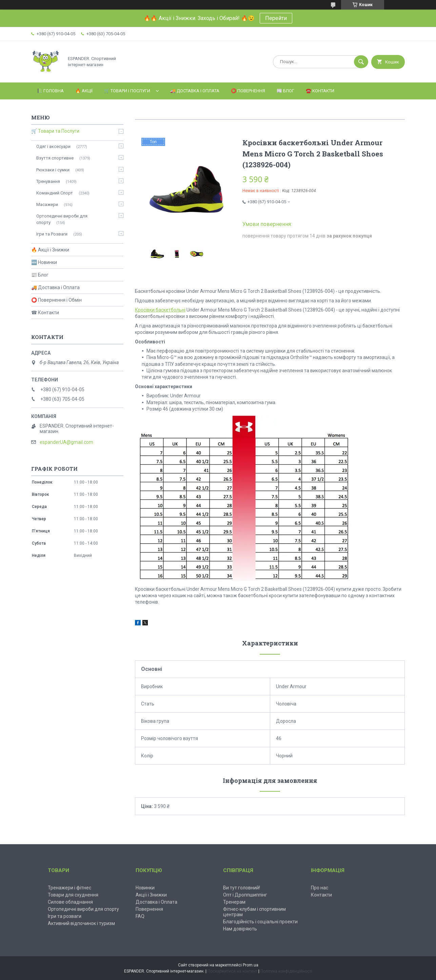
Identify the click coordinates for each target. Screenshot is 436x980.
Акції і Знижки (151, 895)
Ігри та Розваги (52, 234)
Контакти (321, 895)
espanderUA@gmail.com (66, 442)
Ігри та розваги (65, 916)
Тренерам (234, 902)
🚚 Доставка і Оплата (195, 91)
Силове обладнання (70, 902)
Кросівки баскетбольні (160, 310)
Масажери (47, 204)
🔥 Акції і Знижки (50, 250)
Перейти (276, 18)
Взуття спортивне (55, 158)
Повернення (149, 909)
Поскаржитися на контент (232, 971)
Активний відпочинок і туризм (81, 923)
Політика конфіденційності (286, 971)
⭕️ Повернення (248, 91)
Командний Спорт (55, 193)
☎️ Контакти (320, 91)
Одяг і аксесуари (53, 146)
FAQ (140, 916)
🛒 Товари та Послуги (55, 131)
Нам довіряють (240, 929)
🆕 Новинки (44, 262)
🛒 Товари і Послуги (127, 91)
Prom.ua (251, 965)
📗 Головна (50, 91)
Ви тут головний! (242, 888)
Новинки (145, 888)
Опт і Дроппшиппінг (245, 895)
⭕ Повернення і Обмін (56, 300)
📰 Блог (285, 91)
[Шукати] (361, 62)
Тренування (48, 181)
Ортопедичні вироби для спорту (62, 219)
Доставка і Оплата (156, 902)
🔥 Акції (84, 91)
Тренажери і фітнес (70, 888)
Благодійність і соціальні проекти (260, 922)
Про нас (320, 888)
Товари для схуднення (73, 895)
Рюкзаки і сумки (53, 170)
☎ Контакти (45, 313)
